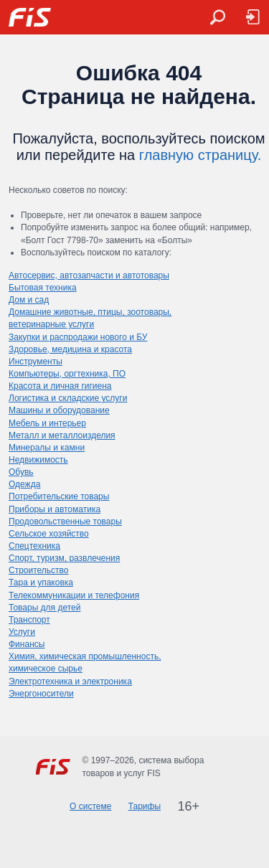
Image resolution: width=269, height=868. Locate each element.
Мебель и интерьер (47, 423)
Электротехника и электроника (70, 681)
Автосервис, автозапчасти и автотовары (89, 275)
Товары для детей (44, 608)
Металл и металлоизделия (62, 435)
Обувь (21, 472)
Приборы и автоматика (55, 509)
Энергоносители (41, 694)
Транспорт (29, 620)
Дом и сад (29, 300)
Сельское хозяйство (49, 534)
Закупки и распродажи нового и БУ (78, 337)
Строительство (39, 570)
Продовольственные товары (65, 522)
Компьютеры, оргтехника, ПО (67, 374)
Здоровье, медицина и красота (70, 349)
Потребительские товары (59, 496)
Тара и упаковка (41, 582)
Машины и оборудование (59, 410)
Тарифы (145, 806)
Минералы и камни (47, 448)
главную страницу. (200, 155)
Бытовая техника (43, 288)
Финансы (27, 644)
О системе (90, 806)
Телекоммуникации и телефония (74, 595)
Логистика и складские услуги (68, 398)
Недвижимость (38, 460)
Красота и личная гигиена (60, 386)
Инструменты (36, 362)
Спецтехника (34, 546)
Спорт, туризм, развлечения (64, 558)
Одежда (24, 484)
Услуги (22, 632)
